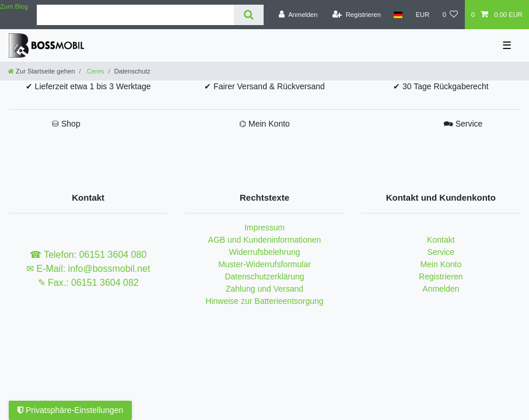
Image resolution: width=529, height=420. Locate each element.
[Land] (398, 15)
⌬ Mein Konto (264, 124)
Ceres (95, 71)
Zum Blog (14, 6)
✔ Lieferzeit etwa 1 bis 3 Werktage (88, 86)
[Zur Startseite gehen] (41, 71)
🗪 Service (463, 124)
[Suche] (249, 15)
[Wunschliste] (450, 15)
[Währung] (422, 15)
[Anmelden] (298, 15)
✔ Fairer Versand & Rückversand (264, 86)
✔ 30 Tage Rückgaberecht (441, 86)
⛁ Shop (66, 124)
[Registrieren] (357, 15)
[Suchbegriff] (135, 15)
